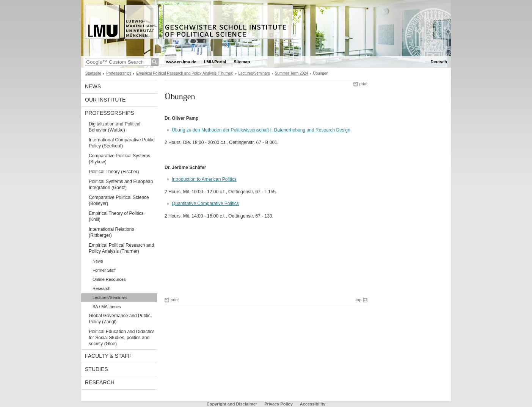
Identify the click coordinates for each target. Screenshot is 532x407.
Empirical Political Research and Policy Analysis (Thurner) (185, 73)
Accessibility (313, 404)
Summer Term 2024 (292, 73)
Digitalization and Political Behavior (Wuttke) (115, 127)
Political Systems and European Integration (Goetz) (121, 185)
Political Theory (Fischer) (114, 172)
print (363, 84)
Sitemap (242, 62)
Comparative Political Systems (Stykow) (119, 159)
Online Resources (109, 279)
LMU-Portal (215, 62)
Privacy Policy (279, 404)
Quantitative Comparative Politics (205, 203)
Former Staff (104, 270)
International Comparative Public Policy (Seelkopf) (122, 143)
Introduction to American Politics (204, 179)
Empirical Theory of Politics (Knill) (116, 216)
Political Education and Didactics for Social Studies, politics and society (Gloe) (122, 338)
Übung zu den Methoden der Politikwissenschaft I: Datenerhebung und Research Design (261, 130)
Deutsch (439, 62)
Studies (97, 369)
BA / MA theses (107, 307)
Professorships (119, 73)
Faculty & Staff (108, 356)
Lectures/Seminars (254, 73)
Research (101, 288)
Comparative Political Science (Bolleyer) (119, 200)
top (359, 300)
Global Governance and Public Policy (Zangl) (120, 319)
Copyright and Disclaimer (232, 404)
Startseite (93, 73)
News (93, 86)
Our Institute (105, 100)
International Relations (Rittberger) (111, 232)
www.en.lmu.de (181, 62)
